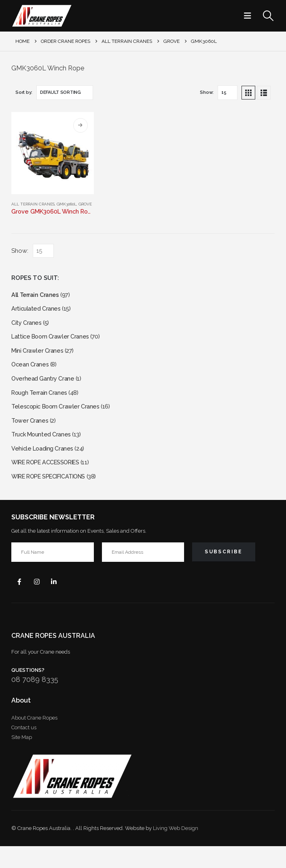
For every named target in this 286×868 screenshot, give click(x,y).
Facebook (20, 602)
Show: (207, 92)
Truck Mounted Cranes (43, 449)
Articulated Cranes (37, 311)
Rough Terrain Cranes (41, 403)
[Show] (228, 93)
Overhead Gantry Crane (45, 388)
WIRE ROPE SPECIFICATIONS (54, 495)
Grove (85, 204)
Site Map (22, 759)
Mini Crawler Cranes (39, 357)
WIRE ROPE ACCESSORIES (51, 480)
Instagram (40, 602)
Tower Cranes (31, 434)
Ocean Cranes (31, 372)
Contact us (24, 749)
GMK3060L (67, 204)
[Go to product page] (52, 153)
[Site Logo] (42, 16)
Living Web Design (176, 850)
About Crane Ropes (34, 740)
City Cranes (28, 326)
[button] (250, 16)
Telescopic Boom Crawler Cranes (59, 418)
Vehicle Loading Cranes (45, 465)
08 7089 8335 (35, 701)
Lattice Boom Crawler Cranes (53, 342)
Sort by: (24, 92)
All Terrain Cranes (33, 204)
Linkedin (59, 602)
